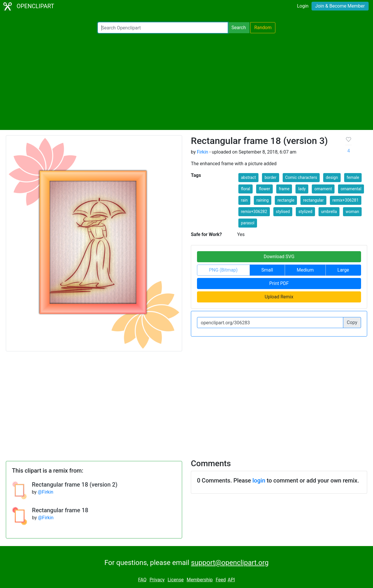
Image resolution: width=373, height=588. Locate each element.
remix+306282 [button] (254, 212)
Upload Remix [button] (279, 297)
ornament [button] (323, 189)
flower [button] (264, 189)
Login (303, 6)
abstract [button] (248, 177)
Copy (352, 322)
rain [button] (244, 200)
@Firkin (46, 492)
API (231, 580)
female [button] (353, 177)
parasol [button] (248, 223)
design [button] (332, 177)
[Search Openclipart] (163, 28)
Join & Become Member (340, 6)
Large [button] (343, 270)
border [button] (271, 177)
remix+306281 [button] (346, 200)
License (176, 580)
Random (263, 28)
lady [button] (302, 189)
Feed (221, 580)
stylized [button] (305, 212)
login (259, 480)
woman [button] (352, 212)
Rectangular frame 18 (60, 510)
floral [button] (246, 189)
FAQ (142, 580)
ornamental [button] (351, 189)
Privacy (157, 580)
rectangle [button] (286, 200)
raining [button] (263, 200)
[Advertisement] (186, 82)
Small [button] (267, 270)
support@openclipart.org (230, 563)
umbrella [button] (329, 212)
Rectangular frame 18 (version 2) (75, 485)
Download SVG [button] (279, 257)
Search (239, 28)
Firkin (202, 152)
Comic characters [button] (301, 177)
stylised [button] (283, 212)
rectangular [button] (313, 200)
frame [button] (284, 189)
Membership (199, 580)
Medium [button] (305, 270)
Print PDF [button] (279, 283)
